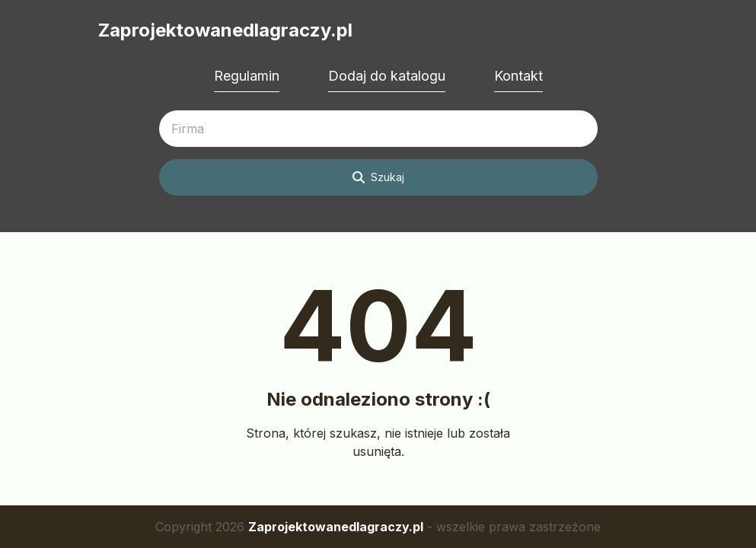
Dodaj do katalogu (387, 76)
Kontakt (518, 76)
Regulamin (247, 76)
